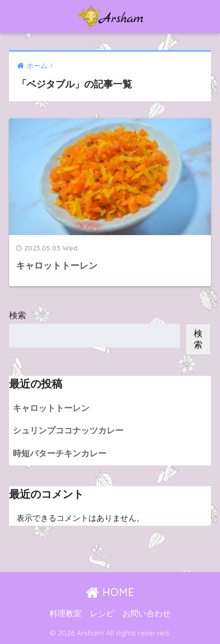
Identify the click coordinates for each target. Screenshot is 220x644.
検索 (18, 315)
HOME (110, 592)
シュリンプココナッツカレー (68, 430)
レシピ (102, 614)
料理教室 (66, 614)
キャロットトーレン (51, 408)
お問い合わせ (146, 614)
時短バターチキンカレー (60, 453)
